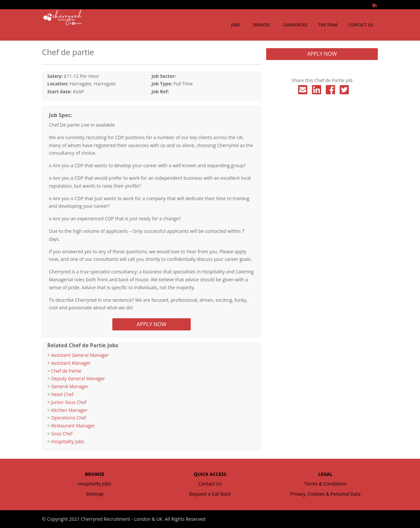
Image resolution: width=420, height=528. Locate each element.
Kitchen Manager (69, 410)
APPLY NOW (152, 324)
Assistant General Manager (80, 355)
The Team (328, 25)
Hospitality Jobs (68, 441)
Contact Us (361, 25)
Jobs (236, 25)
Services (261, 25)
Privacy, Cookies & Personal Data (325, 494)
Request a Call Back (210, 494)
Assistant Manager (71, 363)
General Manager (70, 386)
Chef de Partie (66, 371)
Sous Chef (62, 434)
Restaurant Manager (73, 426)
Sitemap (95, 494)
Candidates (295, 25)
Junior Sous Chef (69, 402)
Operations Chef (69, 418)
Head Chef (62, 394)
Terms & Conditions (325, 484)
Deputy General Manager (78, 378)
